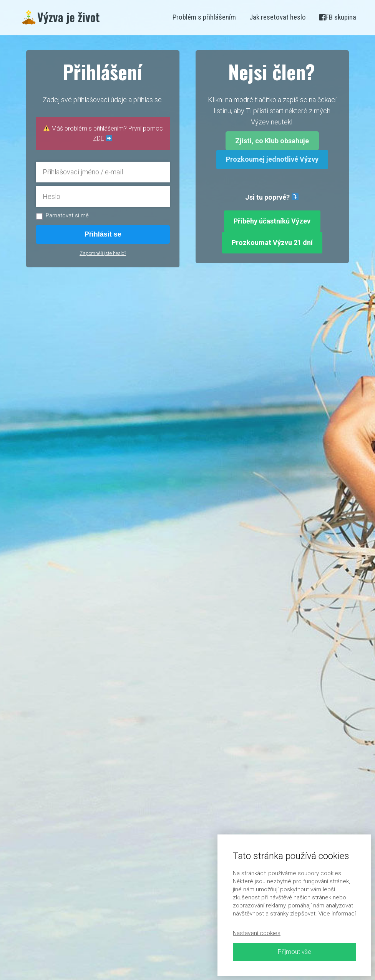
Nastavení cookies (257, 933)
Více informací (337, 914)
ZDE (99, 138)
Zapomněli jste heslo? (103, 253)
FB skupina (338, 17)
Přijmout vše (295, 952)
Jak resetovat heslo (278, 17)
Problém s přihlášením (204, 17)
